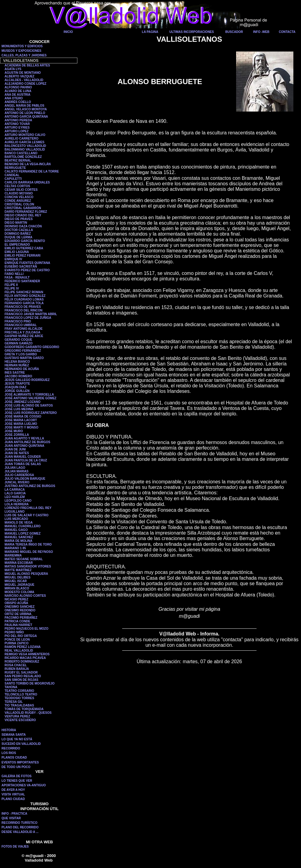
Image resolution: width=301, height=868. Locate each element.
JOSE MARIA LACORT (21, 420)
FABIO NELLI (14, 274)
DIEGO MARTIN (16, 223)
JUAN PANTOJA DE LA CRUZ (26, 460)
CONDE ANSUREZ (18, 201)
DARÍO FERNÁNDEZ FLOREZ (26, 212)
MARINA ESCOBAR (19, 563)
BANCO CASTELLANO (21, 153)
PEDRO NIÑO (14, 632)
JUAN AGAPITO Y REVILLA (24, 438)
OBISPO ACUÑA (16, 603)
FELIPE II (11, 285)
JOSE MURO (14, 431)
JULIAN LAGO (15, 468)
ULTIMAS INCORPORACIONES (192, 32)
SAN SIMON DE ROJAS (21, 680)
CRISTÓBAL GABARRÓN (23, 208)
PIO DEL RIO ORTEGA (21, 636)
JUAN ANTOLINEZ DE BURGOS (27, 442)
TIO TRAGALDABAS (19, 705)
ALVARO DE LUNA (18, 91)
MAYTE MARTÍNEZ (18, 570)
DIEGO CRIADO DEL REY (23, 215)
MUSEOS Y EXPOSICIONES (21, 51)
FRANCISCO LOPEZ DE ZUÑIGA (28, 318)
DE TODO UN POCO (16, 767)
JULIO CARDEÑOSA (19, 475)
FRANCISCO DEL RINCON (23, 310)
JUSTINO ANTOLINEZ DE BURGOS (30, 486)
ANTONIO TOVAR (17, 124)
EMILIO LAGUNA (17, 252)
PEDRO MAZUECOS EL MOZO (27, 629)
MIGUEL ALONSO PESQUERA (26, 574)
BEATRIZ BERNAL (18, 160)
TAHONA (11, 687)
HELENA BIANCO (17, 362)
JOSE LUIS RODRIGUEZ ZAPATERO (31, 413)
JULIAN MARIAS (16, 471)
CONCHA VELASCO (19, 197)
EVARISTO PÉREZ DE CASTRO (27, 270)
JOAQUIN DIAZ (16, 387)
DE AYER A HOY (13, 790)
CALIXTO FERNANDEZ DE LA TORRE (32, 171)
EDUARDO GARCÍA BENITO (25, 241)
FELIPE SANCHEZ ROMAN (24, 292)
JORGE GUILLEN (17, 391)
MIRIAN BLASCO (17, 588)
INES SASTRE (15, 373)
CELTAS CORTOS (17, 186)
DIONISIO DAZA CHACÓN (23, 226)
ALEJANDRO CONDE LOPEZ (25, 84)
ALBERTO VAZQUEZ (19, 76)
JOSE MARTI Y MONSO (21, 427)
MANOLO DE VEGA (19, 523)
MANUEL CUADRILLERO (23, 526)
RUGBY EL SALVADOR (21, 672)
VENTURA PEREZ (17, 716)
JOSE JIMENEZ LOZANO (23, 402)
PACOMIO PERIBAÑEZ (21, 618)
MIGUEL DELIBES (18, 577)
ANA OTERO (14, 98)
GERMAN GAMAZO (19, 343)
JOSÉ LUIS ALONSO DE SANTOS (29, 406)
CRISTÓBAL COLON (19, 204)
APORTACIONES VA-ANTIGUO (24, 785)
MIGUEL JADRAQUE (19, 585)
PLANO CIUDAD (13, 799)
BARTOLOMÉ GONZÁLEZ (23, 157)
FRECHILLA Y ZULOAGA (23, 332)
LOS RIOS (9, 753)
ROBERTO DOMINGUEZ (22, 662)
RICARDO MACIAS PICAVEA (25, 658)
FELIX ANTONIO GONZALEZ (25, 296)
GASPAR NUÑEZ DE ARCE (24, 336)
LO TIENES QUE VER (17, 781)
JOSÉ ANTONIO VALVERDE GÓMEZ (30, 398)
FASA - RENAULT (17, 277)
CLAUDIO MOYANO (19, 193)
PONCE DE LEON (17, 640)
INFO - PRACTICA (14, 814)
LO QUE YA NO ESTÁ (17, 739)
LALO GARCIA (15, 493)
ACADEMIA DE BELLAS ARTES (27, 65)
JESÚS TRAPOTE (17, 384)
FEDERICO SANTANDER (22, 281)
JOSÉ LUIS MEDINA (19, 409)
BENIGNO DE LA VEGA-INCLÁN (28, 164)
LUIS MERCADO (16, 519)
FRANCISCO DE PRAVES (23, 307)
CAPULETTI (13, 179)
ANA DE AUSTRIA (18, 95)
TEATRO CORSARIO (19, 691)
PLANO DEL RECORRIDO (20, 827)
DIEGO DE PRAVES (19, 219)
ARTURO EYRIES (17, 128)
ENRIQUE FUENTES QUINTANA (27, 263)
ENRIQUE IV (13, 259)
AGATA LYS (13, 69)
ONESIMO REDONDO (20, 610)
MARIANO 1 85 (15, 548)
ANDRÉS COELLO (18, 102)
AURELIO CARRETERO (21, 139)
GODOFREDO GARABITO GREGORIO (32, 347)
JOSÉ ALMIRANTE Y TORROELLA (29, 395)
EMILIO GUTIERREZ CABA (24, 248)
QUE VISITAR (11, 818)
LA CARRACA (15, 490)
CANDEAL (12, 175)
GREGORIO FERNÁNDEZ (23, 351)
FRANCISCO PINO (18, 321)
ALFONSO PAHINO (18, 87)
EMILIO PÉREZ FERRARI (23, 256)
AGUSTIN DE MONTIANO (23, 73)
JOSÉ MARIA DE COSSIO (23, 416)
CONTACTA (287, 32)
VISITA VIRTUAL (13, 794)
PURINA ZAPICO (17, 643)
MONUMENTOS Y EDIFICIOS (22, 46)
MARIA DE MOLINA (18, 541)
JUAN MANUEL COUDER (23, 457)
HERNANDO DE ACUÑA (22, 369)
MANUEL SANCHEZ (19, 537)
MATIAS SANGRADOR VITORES (28, 566)
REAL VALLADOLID (19, 651)
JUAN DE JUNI (15, 449)
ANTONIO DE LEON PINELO (25, 113)
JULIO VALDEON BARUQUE (25, 479)
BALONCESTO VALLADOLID (25, 146)
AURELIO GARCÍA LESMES (25, 142)
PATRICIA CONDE (17, 621)
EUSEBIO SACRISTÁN (21, 267)
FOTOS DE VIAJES (15, 847)
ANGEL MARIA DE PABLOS (24, 106)
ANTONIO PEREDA (18, 120)
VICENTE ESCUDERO (20, 720)
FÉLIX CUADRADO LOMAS (24, 299)
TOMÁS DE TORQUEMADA (24, 709)
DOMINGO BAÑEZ (18, 234)
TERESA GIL (14, 702)
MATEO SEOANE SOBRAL (24, 559)
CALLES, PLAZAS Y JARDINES (24, 55)
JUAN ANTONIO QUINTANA (24, 446)
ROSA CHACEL (16, 665)
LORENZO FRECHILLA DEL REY (28, 508)
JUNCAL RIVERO (17, 482)
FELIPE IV (12, 288)
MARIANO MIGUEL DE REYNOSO (29, 552)
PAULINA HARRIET (18, 625)
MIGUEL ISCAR (16, 581)
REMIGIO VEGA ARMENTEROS (27, 654)
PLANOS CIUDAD (14, 758)
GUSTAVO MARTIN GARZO (24, 358)
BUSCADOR (234, 32)
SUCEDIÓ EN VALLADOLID (21, 744)
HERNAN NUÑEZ (17, 365)
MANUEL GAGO (16, 530)
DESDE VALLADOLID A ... (20, 832)
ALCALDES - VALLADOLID (24, 80)
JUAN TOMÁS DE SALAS (23, 464)
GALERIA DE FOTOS (16, 776)
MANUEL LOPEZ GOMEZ (23, 534)
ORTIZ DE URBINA (18, 614)
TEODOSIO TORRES (19, 698)
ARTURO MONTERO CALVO (25, 135)
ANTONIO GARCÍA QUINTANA (26, 117)
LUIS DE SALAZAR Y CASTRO (27, 515)
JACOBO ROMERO (18, 376)
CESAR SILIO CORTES (21, 190)
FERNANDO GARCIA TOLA (24, 303)
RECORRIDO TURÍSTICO (19, 823)
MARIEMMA (13, 555)
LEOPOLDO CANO (18, 501)
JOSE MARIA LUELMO (21, 424)
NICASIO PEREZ (16, 599)
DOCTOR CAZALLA (19, 230)
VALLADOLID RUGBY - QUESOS (28, 713)
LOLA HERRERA (17, 504)
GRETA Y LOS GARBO (21, 354)
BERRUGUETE (15, 168)
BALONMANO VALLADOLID (25, 149)
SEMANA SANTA (14, 735)
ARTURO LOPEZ (17, 131)
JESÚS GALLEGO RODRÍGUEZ (27, 380)
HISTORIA (9, 730)
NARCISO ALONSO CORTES (25, 596)
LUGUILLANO (15, 512)
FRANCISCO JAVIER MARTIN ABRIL (31, 314)
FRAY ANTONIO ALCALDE (24, 329)
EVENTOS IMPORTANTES (20, 762)
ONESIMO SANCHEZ (19, 607)
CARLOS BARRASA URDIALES (27, 182)
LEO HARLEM (15, 497)
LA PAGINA (150, 32)
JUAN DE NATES (17, 453)
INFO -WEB (261, 32)
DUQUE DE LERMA (18, 237)
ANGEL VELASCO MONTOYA (26, 109)
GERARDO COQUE (18, 340)
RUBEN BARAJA (17, 669)
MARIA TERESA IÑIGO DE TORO (28, 544)
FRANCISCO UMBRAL (21, 325)
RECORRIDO (11, 748)
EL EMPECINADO (17, 245)
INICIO (68, 32)
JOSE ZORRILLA (17, 435)
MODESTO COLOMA (19, 592)
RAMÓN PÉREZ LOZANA (23, 647)
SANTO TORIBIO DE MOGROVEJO (30, 683)
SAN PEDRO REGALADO (23, 676)
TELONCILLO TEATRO (21, 694)
